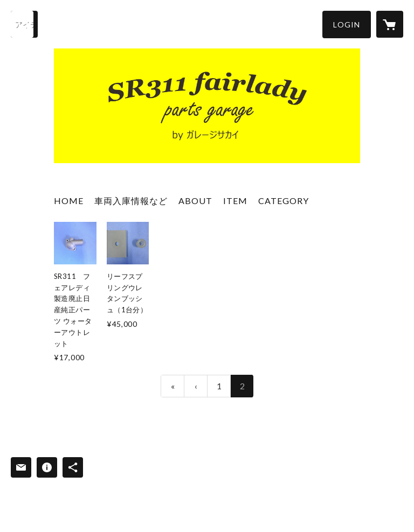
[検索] (24, 24)
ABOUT (195, 201)
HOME (69, 201)
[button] (347, 24)
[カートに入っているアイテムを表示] (390, 24)
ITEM (235, 201)
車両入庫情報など (131, 201)
